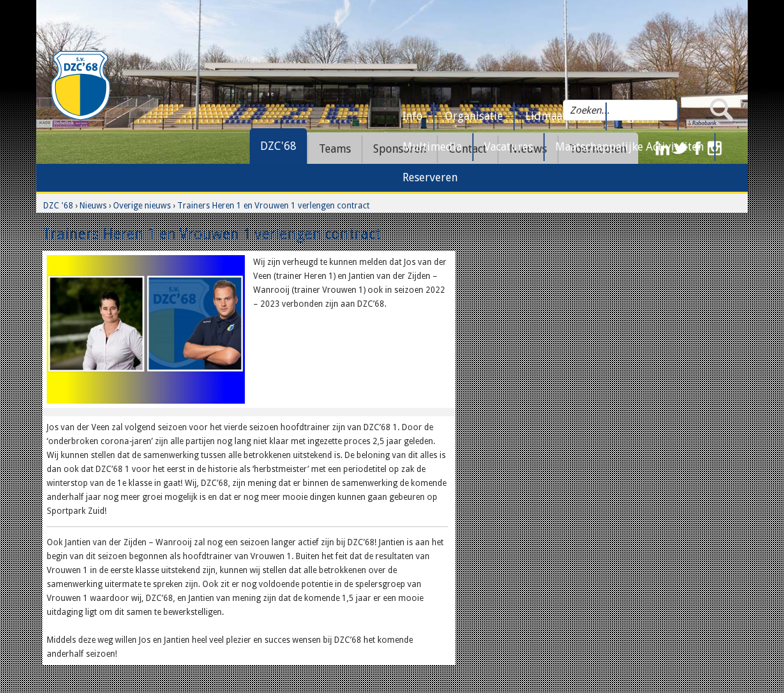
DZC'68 (278, 146)
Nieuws (93, 206)
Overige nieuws (142, 206)
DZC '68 (58, 206)
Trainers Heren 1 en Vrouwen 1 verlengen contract (273, 206)
